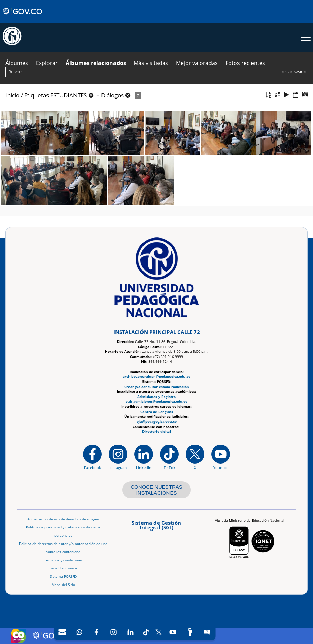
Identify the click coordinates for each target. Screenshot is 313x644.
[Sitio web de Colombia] (18, 636)
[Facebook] (96, 632)
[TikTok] (146, 632)
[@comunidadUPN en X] (195, 457)
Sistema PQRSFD (63, 576)
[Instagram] (118, 457)
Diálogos (112, 95)
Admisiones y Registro (156, 396)
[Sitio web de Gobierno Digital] (53, 636)
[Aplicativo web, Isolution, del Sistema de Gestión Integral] (156, 528)
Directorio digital (156, 432)
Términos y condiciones (63, 560)
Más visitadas (151, 63)
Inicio (12, 95)
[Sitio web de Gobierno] (23, 18)
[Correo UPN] (62, 632)
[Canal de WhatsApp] (79, 632)
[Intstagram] (113, 632)
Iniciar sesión (293, 71)
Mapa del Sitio (63, 585)
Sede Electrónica (63, 568)
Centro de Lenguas (157, 411)
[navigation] (134, 632)
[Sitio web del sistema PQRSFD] (207, 632)
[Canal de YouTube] (173, 632)
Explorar (47, 63)
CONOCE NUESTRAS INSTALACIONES (156, 490)
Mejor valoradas (197, 63)
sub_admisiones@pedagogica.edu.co (156, 401)
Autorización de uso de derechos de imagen (63, 519)
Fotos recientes (245, 63)
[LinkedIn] (131, 632)
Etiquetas (37, 95)
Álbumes (17, 63)
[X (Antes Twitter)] (158, 632)
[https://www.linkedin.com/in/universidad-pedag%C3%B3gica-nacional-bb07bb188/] (144, 457)
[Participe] (190, 632)
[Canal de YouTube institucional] (221, 457)
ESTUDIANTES (69, 95)
